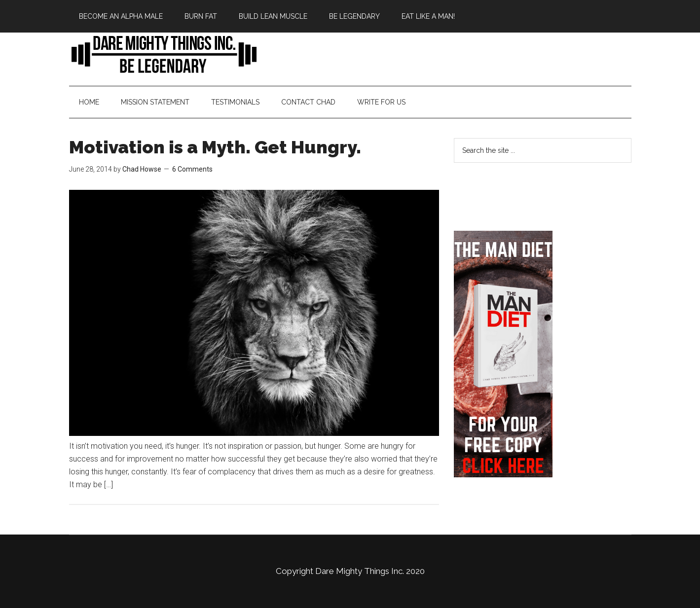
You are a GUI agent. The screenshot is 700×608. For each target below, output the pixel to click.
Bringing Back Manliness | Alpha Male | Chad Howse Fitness (163, 54)
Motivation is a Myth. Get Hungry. (215, 147)
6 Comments (192, 169)
